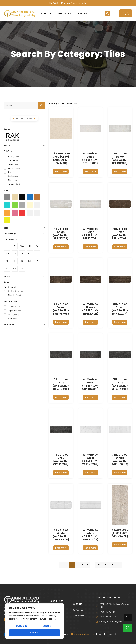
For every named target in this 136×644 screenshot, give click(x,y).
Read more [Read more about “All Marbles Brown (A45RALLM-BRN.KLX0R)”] (120, 322)
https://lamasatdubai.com (82, 634)
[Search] (41, 106)
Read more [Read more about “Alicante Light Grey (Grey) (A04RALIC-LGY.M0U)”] (61, 171)
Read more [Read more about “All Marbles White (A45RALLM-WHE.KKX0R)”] (61, 548)
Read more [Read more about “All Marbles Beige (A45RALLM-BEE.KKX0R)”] (61, 247)
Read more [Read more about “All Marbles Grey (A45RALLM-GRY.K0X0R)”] (61, 397)
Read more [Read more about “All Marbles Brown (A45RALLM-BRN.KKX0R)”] (90, 322)
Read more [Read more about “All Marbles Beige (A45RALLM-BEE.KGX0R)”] (120, 171)
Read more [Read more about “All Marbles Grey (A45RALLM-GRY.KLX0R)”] (61, 473)
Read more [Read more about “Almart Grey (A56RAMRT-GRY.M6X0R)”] (120, 545)
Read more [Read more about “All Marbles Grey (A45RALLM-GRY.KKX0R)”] (120, 397)
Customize (22, 626)
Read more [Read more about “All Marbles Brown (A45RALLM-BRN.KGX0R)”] (61, 322)
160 (99, 565)
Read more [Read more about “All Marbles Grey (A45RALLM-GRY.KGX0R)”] (90, 397)
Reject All (47, 626)
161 (106, 565)
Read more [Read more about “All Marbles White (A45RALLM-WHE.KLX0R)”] (90, 548)
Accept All (35, 633)
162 (113, 565)
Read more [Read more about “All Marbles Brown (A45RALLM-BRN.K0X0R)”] (120, 247)
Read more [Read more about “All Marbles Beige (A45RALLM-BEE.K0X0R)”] (90, 171)
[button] (107, 13)
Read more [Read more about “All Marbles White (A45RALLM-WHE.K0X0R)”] (90, 473)
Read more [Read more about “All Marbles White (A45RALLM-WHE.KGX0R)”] (120, 473)
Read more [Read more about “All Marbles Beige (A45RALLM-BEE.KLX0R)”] (90, 247)
